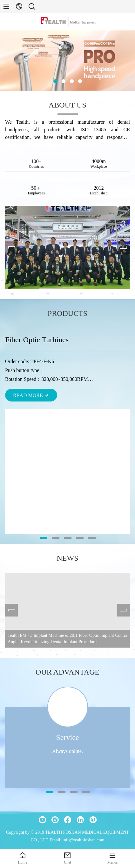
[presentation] (11, 247)
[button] (55, 81)
